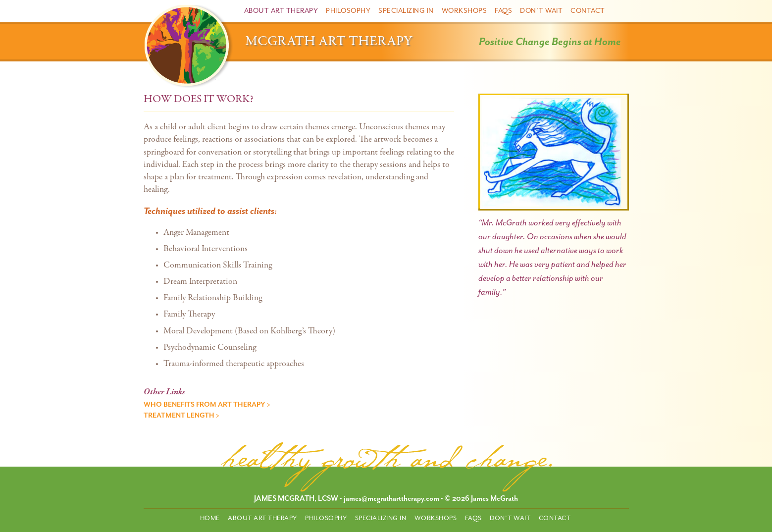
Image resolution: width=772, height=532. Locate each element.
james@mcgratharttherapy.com (391, 499)
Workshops (464, 11)
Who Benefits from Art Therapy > (207, 404)
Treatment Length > (181, 415)
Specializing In (406, 11)
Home (210, 518)
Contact (588, 11)
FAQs (503, 11)
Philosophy (348, 11)
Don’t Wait (541, 11)
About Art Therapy (281, 11)
